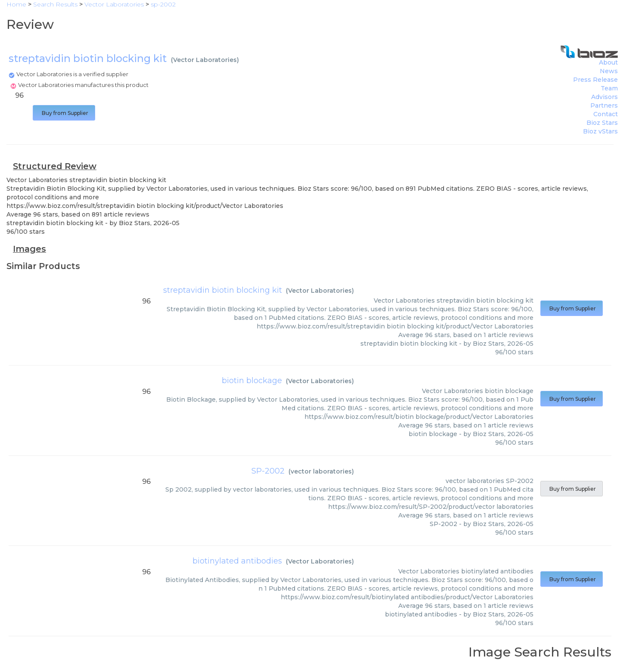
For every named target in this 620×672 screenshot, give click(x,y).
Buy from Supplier (64, 113)
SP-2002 (268, 471)
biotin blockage (252, 381)
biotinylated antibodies (237, 561)
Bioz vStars (600, 131)
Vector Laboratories (205, 60)
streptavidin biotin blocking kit (223, 290)
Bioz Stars (602, 123)
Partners (604, 105)
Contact (606, 114)
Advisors (604, 97)
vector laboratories (321, 471)
